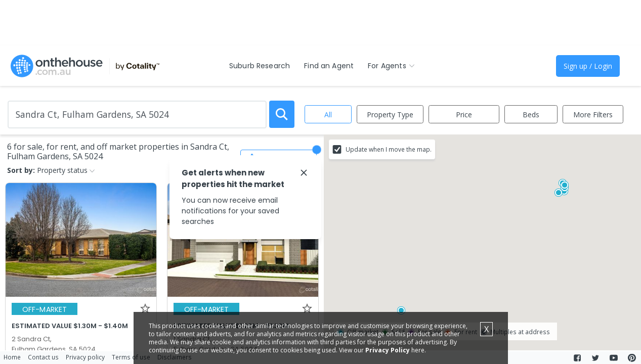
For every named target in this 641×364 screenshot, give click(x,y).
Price (464, 115)
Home (12, 357)
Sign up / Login (588, 66)
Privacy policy (85, 357)
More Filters (593, 115)
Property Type (390, 115)
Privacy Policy (388, 350)
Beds (531, 115)
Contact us (43, 357)
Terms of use (131, 357)
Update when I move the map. (389, 149)
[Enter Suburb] (137, 115)
